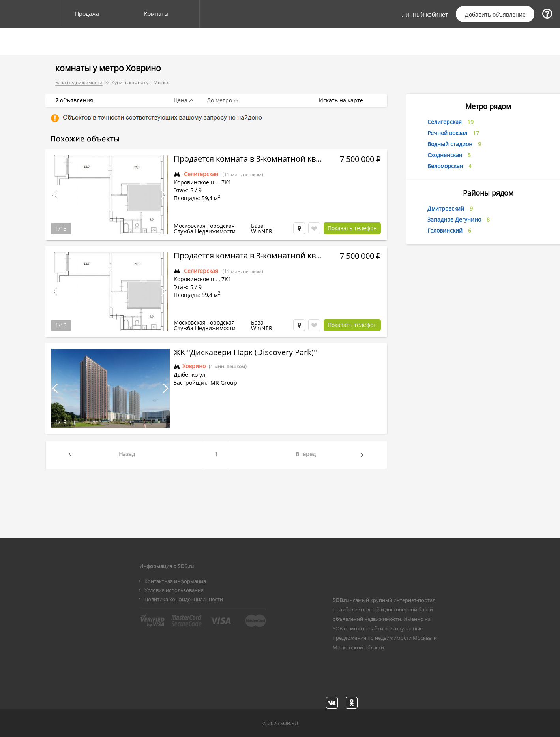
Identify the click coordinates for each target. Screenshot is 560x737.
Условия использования (174, 590)
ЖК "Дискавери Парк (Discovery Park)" (245, 353)
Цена (181, 100)
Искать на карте (345, 100)
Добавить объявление (495, 14)
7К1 (226, 182)
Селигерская (201, 174)
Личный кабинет (425, 15)
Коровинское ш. (195, 182)
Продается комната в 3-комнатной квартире (249, 160)
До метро (219, 100)
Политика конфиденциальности (184, 599)
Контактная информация (175, 581)
